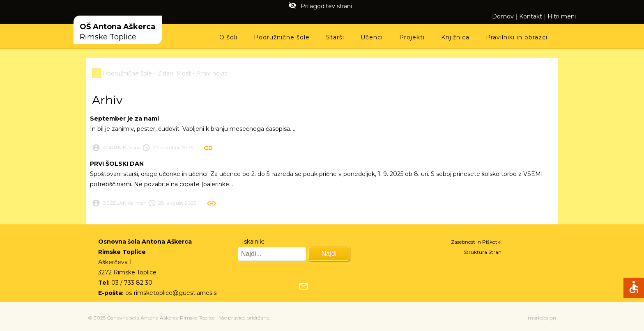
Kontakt (531, 16)
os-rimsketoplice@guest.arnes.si (171, 293)
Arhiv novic (212, 73)
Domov (503, 16)
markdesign (542, 318)
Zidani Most (174, 73)
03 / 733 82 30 (132, 283)
